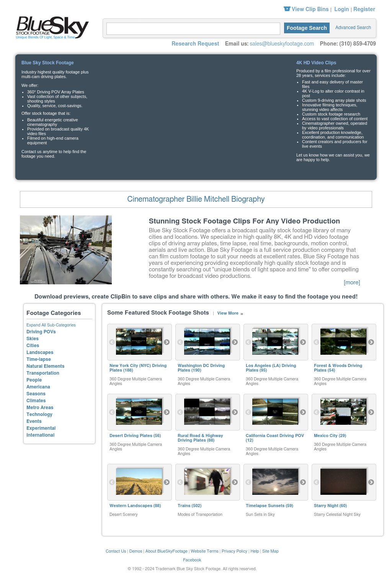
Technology (39, 414)
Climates (36, 401)
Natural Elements (45, 366)
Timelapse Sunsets (265, 506)
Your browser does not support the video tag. (195, 109)
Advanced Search (353, 28)
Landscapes (40, 352)
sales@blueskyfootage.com (282, 44)
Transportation (43, 373)
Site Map (270, 551)
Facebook (192, 560)
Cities (33, 346)
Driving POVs (41, 332)
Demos (136, 551)
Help (255, 551)
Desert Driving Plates (131, 436)
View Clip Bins (310, 10)
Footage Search (307, 28)
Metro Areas (40, 408)
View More (228, 313)
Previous (112, 342)
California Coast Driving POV (275, 436)
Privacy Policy (234, 551)
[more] (352, 283)
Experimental (41, 428)
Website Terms (205, 551)
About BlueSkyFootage (167, 551)
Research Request (195, 44)
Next (167, 342)
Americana (38, 387)
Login (341, 10)
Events (34, 421)
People (34, 380)
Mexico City (326, 436)
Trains (184, 506)
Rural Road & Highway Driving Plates (200, 438)
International (40, 435)
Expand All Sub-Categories (51, 325)
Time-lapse (39, 359)
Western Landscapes (131, 506)
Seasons (36, 394)
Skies (33, 339)
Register (364, 10)
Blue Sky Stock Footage (51, 27)
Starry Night (326, 506)
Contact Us (116, 551)
